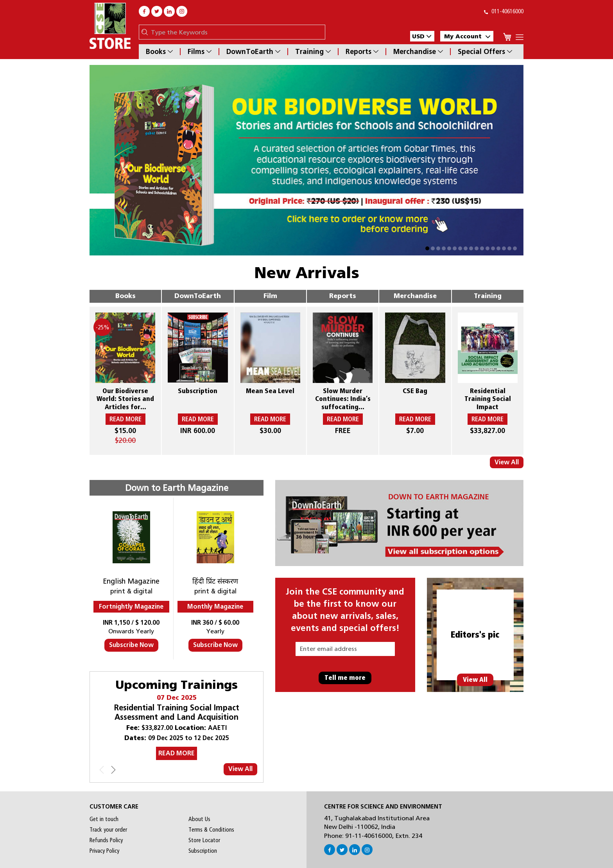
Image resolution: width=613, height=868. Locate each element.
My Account (467, 36)
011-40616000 (504, 11)
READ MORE (177, 753)
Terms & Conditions (211, 830)
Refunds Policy (106, 840)
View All (507, 462)
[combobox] (236, 32)
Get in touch (104, 819)
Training (313, 52)
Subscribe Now (131, 645)
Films (200, 52)
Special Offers (485, 52)
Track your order (108, 830)
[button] (422, 36)
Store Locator (204, 840)
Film (270, 296)
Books (159, 52)
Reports (362, 52)
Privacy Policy (104, 851)
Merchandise (418, 52)
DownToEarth (253, 52)
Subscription (203, 851)
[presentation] (113, 771)
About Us (199, 819)
